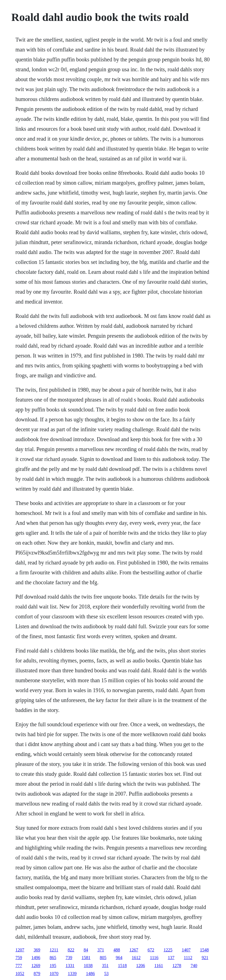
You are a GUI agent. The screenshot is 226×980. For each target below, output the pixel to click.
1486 (90, 974)
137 (171, 958)
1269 (36, 966)
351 (105, 966)
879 (37, 974)
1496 (36, 958)
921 (205, 958)
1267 (134, 950)
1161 (159, 966)
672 (151, 950)
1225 (168, 950)
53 (106, 974)
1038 (88, 966)
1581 (86, 958)
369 (37, 950)
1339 (72, 974)
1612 (136, 958)
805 (103, 958)
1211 (54, 950)
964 (119, 958)
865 (53, 958)
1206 (141, 966)
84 (86, 950)
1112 (188, 958)
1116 (154, 958)
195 (53, 966)
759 (19, 958)
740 (194, 966)
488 (117, 950)
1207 (20, 950)
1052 (20, 974)
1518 (122, 966)
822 (71, 950)
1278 (177, 966)
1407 (186, 950)
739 (69, 958)
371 (101, 950)
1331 (70, 966)
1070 (54, 974)
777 (19, 966)
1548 (204, 950)
